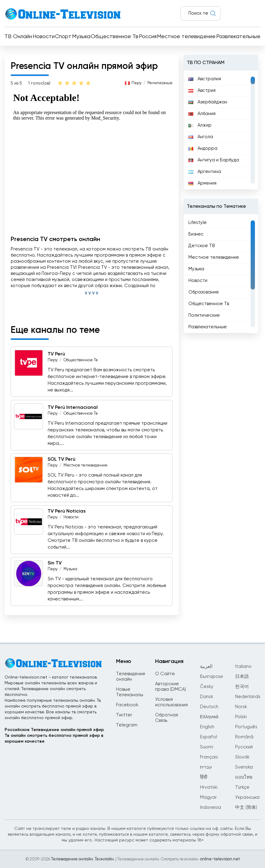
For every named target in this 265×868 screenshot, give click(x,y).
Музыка (81, 37)
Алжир (200, 125)
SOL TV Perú (62, 459)
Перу (137, 83)
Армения (202, 183)
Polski (241, 717)
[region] (221, 130)
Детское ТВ (202, 246)
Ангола (201, 137)
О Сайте (165, 674)
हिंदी (204, 777)
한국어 (242, 687)
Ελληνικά (209, 717)
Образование (204, 292)
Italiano (243, 666)
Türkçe (242, 787)
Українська (247, 797)
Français (209, 757)
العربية (206, 666)
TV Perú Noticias (67, 511)
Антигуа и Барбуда (214, 160)
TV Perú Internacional (73, 408)
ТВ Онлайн (18, 37)
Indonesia (211, 807)
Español (209, 737)
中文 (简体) (246, 807)
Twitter (124, 715)
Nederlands (248, 697)
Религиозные (160, 83)
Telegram (127, 725)
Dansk (207, 697)
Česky (207, 687)
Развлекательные (238, 37)
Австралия (205, 79)
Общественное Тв (114, 37)
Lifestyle (198, 223)
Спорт (63, 37)
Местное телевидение (186, 37)
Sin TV (55, 563)
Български (211, 677)
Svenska (244, 767)
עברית (206, 767)
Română (244, 737)
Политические (204, 315)
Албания (202, 114)
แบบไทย (244, 777)
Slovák (242, 757)
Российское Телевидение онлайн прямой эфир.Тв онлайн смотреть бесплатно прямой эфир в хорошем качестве (54, 736)
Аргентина (205, 172)
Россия (148, 37)
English (207, 727)
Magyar (208, 797)
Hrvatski (209, 787)
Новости (44, 37)
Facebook (127, 705)
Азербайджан (208, 102)
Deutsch (209, 707)
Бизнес (196, 234)
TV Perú (56, 354)
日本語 (242, 677)
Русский (244, 747)
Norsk (241, 707)
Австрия (202, 90)
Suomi (207, 747)
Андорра (203, 148)
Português (246, 727)
